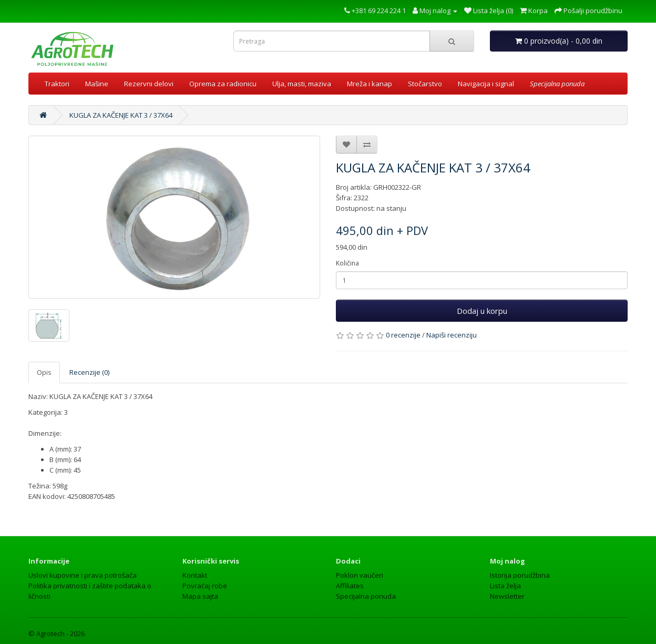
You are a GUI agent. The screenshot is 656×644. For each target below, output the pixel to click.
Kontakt (195, 575)
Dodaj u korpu (482, 311)
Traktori (57, 84)
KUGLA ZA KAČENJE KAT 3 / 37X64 (121, 115)
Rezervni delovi (149, 84)
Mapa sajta (200, 596)
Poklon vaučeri (360, 575)
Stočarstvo (425, 84)
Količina (347, 263)
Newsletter (507, 596)
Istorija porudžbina (520, 575)
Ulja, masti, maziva (302, 84)
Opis (44, 372)
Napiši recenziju (452, 335)
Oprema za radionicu (223, 84)
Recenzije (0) (89, 372)
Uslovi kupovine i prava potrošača (83, 575)
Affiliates (350, 586)
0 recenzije (403, 335)
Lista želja (505, 586)
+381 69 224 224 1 (375, 11)
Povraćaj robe (205, 586)
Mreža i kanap (370, 84)
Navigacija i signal (486, 84)
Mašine (97, 84)
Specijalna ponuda (366, 596)
